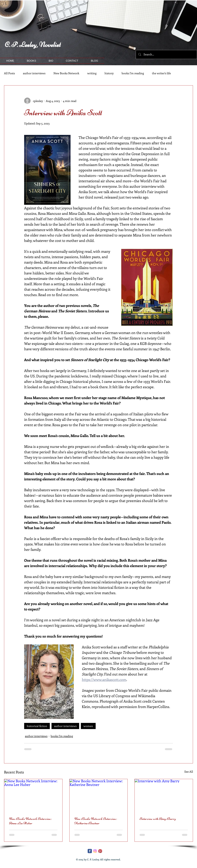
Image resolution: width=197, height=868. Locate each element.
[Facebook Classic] (90, 851)
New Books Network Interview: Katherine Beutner (96, 821)
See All (189, 772)
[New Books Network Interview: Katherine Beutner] (99, 795)
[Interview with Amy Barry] (164, 795)
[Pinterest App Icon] (100, 851)
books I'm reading (133, 73)
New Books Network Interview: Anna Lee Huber (30, 821)
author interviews (34, 73)
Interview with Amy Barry (158, 819)
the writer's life (161, 73)
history (109, 73)
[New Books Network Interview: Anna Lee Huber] (33, 795)
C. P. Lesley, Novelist (33, 45)
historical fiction (37, 726)
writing (92, 73)
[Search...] (166, 55)
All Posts (9, 73)
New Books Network (66, 73)
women (88, 726)
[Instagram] (95, 851)
